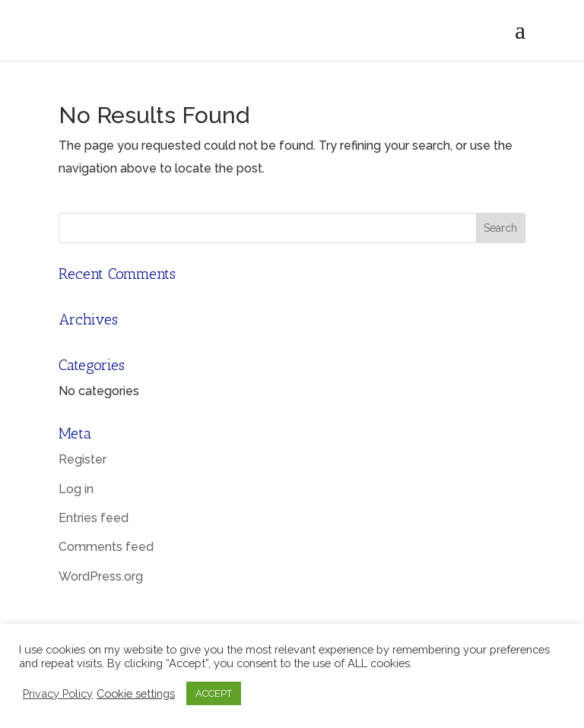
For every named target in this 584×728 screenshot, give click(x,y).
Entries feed (94, 518)
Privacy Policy (58, 693)
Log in (76, 489)
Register (83, 459)
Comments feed (106, 547)
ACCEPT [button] (214, 693)
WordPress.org (101, 576)
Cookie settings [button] (136, 693)
